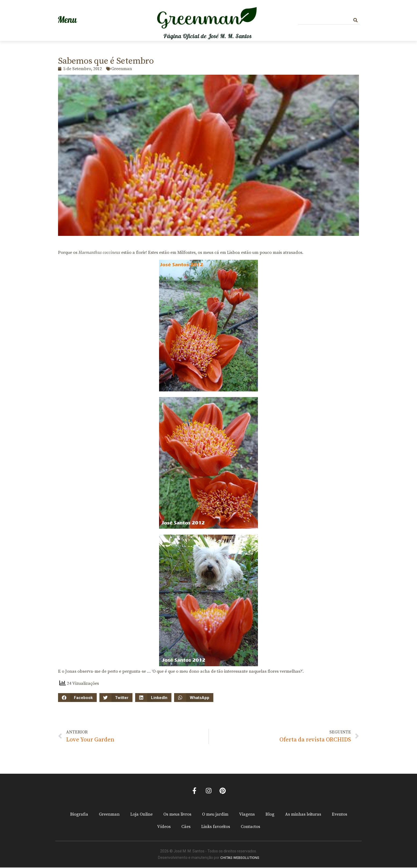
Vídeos (164, 827)
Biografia (79, 815)
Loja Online (141, 815)
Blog (270, 815)
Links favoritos (216, 827)
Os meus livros (177, 815)
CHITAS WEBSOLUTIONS (240, 858)
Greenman (109, 815)
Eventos (339, 815)
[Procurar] (355, 20)
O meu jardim (215, 815)
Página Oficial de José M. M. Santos (208, 36)
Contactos (250, 827)
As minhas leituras (303, 815)
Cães (186, 827)
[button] (77, 698)
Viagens (247, 815)
